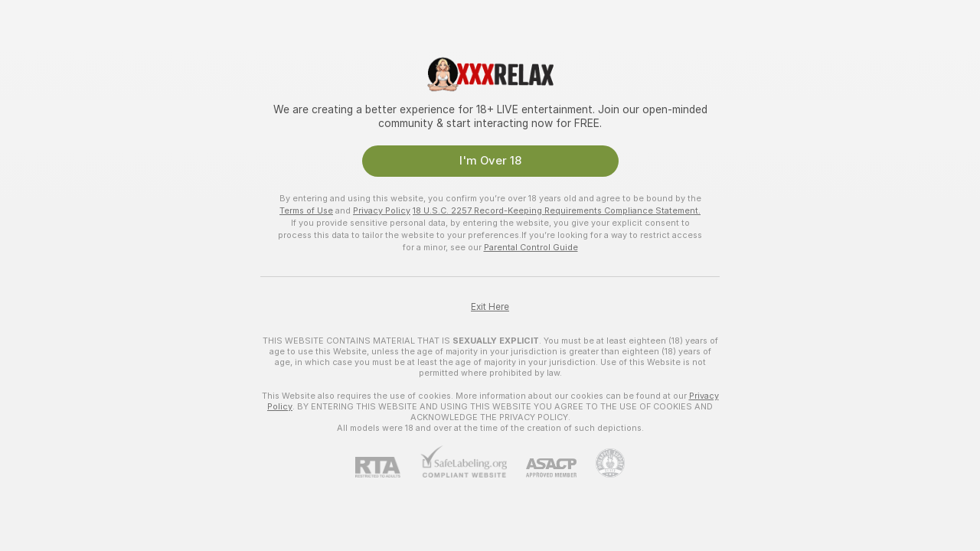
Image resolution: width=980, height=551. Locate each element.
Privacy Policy (382, 210)
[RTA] (387, 467)
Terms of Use (306, 210)
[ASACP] (542, 468)
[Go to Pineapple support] (601, 463)
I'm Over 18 (490, 161)
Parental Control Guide (531, 247)
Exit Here (490, 307)
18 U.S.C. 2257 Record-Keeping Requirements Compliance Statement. (557, 210)
